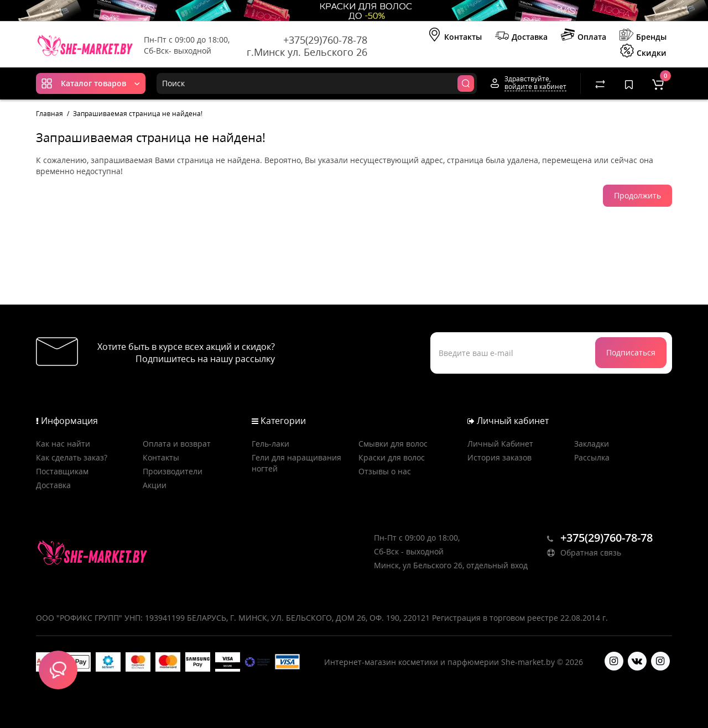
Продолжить (637, 195)
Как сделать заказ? (72, 457)
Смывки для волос (393, 444)
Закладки (592, 444)
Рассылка (592, 457)
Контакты (455, 36)
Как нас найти (63, 444)
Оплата (584, 36)
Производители (173, 471)
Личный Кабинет (500, 444)
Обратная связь (584, 552)
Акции (155, 485)
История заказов (499, 457)
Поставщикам (62, 471)
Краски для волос (392, 457)
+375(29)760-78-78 (325, 40)
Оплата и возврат (177, 444)
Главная (50, 114)
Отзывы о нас (385, 471)
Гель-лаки (270, 444)
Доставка (521, 36)
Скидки (643, 52)
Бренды (643, 36)
